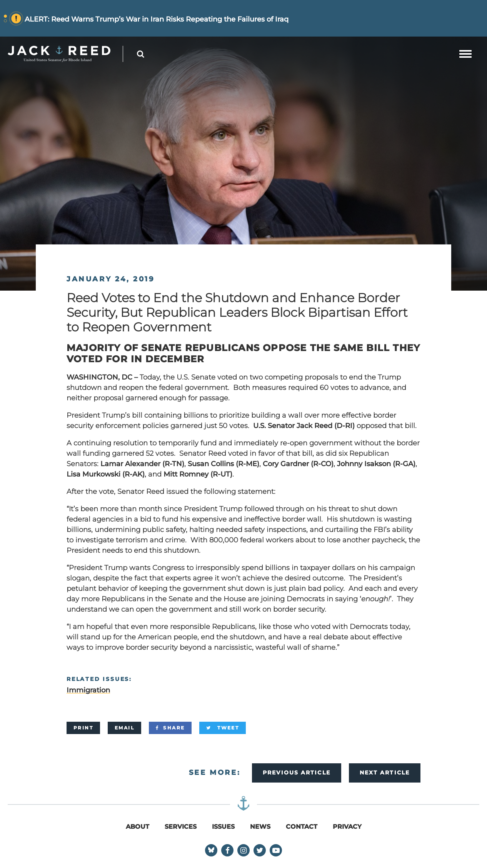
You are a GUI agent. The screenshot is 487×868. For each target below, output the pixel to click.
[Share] (170, 728)
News (260, 827)
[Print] (83, 728)
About (138, 827)
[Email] (124, 728)
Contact (302, 827)
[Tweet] (223, 728)
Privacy (347, 827)
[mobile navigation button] (465, 54)
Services (181, 827)
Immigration (88, 690)
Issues (223, 827)
